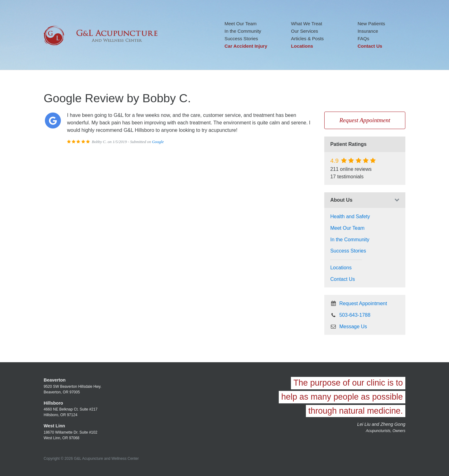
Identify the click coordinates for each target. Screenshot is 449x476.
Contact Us (370, 46)
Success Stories (241, 38)
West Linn (54, 426)
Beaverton (55, 380)
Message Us (349, 327)
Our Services (304, 31)
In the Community (243, 31)
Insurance (368, 31)
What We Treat (307, 24)
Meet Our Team (241, 24)
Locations (302, 46)
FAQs (364, 38)
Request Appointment (365, 120)
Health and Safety (350, 216)
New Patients (371, 24)
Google (158, 142)
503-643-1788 (350, 315)
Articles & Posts (307, 38)
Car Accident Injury (246, 46)
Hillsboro (53, 403)
